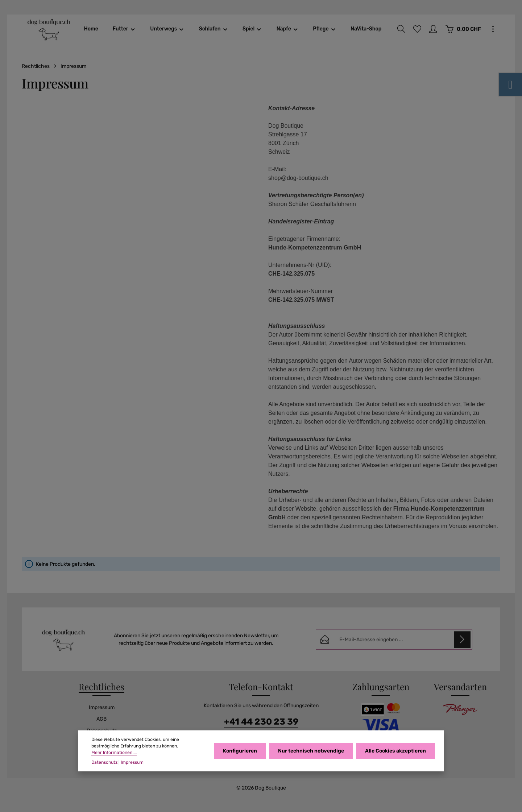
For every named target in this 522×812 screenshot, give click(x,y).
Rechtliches (101, 687)
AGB (101, 719)
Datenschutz (104, 762)
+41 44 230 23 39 (261, 722)
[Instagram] (510, 85)
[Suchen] (401, 29)
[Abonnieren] (462, 640)
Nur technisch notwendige (311, 751)
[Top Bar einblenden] (493, 29)
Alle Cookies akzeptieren (395, 751)
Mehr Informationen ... (114, 753)
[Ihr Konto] (433, 29)
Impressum (102, 707)
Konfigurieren (240, 751)
